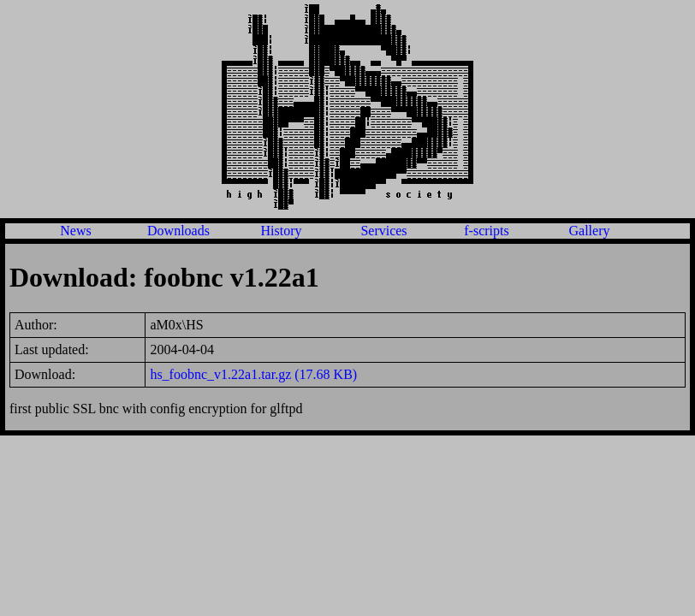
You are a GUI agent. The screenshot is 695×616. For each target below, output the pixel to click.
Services (383, 231)
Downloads (178, 231)
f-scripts (486, 231)
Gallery (590, 231)
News (75, 231)
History (282, 231)
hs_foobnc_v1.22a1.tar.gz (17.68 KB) (253, 374)
